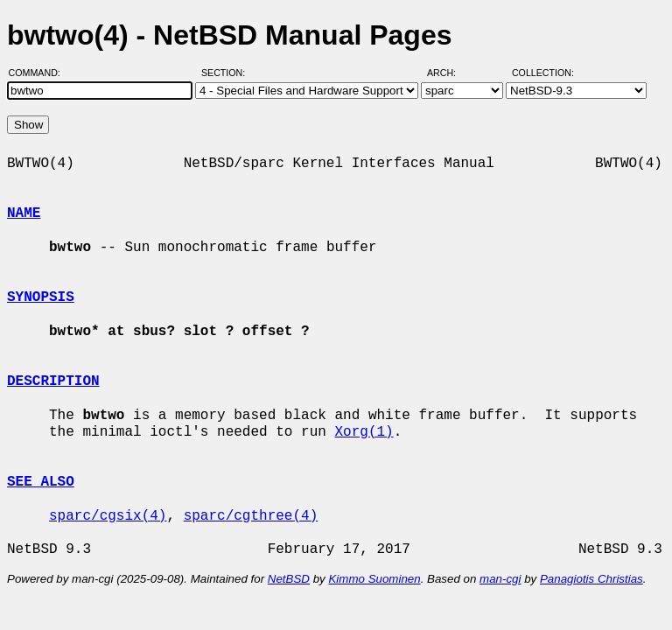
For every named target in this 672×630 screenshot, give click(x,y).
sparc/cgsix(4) (108, 516)
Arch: (449, 73)
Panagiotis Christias (591, 579)
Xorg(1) (364, 432)
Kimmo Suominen (374, 579)
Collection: (543, 73)
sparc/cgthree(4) (251, 516)
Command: (40, 73)
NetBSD (289, 579)
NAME (24, 213)
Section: (227, 73)
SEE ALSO (41, 482)
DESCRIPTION (53, 381)
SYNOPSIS (41, 297)
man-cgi (500, 579)
